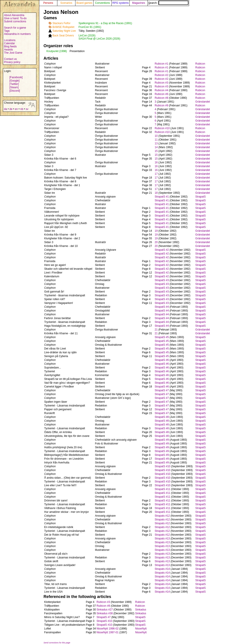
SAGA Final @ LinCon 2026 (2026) (99, 39)
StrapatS (201, 197)
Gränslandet (203, 102)
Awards (8, 50)
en (16, 109)
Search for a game (15, 28)
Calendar (9, 43)
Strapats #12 (162, 516)
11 (156, 140)
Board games (84, 3)
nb (22, 109)
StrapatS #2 (162, 250)
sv (27, 109)
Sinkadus (141, 610)
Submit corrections (15, 21)
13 (156, 143)
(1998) (63, 51)
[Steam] (14, 87)
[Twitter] (14, 84)
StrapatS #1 (162, 197)
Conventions (103, 3)
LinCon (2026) (87, 36)
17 (156, 174)
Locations (10, 40)
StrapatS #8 (162, 417)
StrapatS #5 (162, 337)
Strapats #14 (162, 569)
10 (156, 136)
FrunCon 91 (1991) (90, 27)
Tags (7, 31)
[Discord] (15, 91)
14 (156, 147)
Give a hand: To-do (15, 18)
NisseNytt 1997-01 (107, 632)
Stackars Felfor (61, 23)
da (5, 109)
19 (156, 231)
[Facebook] (16, 77)
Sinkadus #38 (105, 613)
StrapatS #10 (162, 466)
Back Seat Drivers (63, 36)
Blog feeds (10, 46)
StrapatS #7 (162, 390)
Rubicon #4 (161, 90)
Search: (168, 3)
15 (156, 151)
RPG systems (120, 3)
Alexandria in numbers (17, 34)
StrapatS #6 (162, 360)
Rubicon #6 (161, 94)
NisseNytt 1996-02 (107, 629)
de (11, 109)
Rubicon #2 (161, 75)
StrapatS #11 (162, 489)
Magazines (139, 3)
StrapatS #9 (162, 440)
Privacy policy (12, 62)
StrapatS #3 (162, 280)
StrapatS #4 (162, 307)
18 (156, 193)
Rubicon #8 (161, 98)
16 (156, 162)
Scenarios (66, 3)
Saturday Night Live (64, 31)
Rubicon (200, 64)
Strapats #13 (162, 539)
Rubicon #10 (162, 128)
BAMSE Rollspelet (63, 27)
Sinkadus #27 (105, 610)
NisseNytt (141, 629)
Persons (48, 3)
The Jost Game (13, 53)
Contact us (10, 59)
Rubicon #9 (161, 105)
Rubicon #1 (161, 64)
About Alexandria (14, 15)
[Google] (14, 81)
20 (156, 242)
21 (156, 330)
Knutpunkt (52, 51)
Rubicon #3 (161, 83)
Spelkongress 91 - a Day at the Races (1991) (105, 23)
